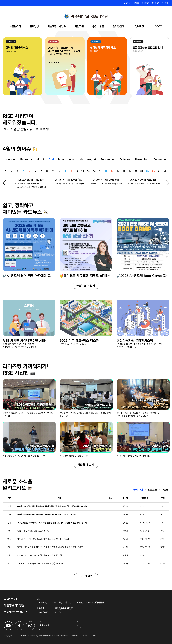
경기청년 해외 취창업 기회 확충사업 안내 (33, 531)
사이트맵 (165, 3)
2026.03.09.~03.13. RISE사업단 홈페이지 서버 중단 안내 (40, 555)
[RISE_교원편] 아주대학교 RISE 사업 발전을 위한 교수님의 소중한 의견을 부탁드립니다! (52, 523)
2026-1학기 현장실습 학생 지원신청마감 (69, 184)
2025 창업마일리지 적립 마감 (27, 184)
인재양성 (34, 27)
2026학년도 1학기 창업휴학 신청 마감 (30, 187)
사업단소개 (15, 27)
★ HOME (127, 3)
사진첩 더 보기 (86, 465)
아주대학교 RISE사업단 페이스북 (24, 623)
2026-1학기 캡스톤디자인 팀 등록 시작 (106, 184)
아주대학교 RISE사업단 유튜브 (13, 623)
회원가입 (136, 3)
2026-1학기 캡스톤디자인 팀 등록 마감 (144, 184)
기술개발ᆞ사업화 (57, 27)
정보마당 (139, 27)
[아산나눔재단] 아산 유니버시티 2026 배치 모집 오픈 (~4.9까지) (43, 539)
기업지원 (79, 27)
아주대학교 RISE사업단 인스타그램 (35, 623)
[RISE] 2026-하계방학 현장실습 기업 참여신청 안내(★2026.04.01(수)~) (46, 515)
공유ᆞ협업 (98, 27)
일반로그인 (156, 3)
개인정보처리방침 (14, 606)
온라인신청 (118, 27)
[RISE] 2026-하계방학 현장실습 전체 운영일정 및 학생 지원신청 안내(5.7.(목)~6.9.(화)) (52, 507)
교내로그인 (146, 3)
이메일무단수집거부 (16, 612)
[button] (7, 185)
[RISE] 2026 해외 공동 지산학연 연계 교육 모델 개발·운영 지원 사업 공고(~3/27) (50, 547)
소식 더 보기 (86, 576)
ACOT (158, 27)
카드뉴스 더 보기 (86, 286)
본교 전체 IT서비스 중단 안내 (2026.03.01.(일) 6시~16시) (40, 564)
